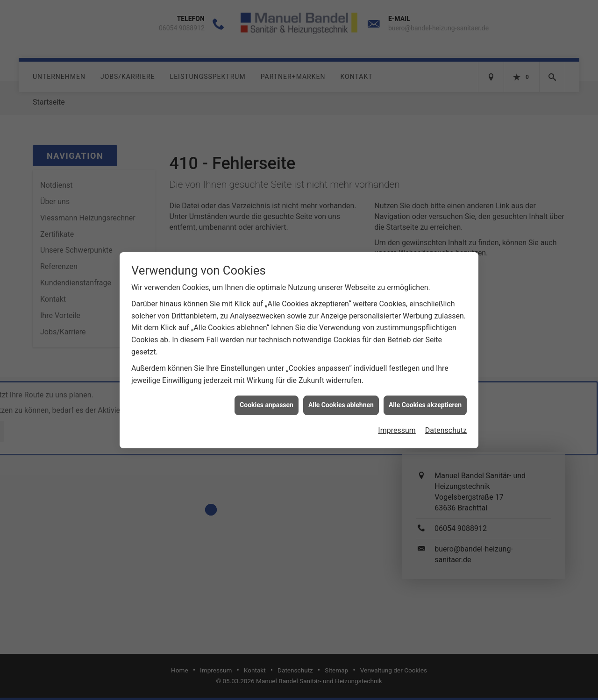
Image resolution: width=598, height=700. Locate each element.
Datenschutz (446, 426)
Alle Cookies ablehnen (341, 400)
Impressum (397, 426)
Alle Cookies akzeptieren (425, 400)
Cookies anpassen (267, 400)
